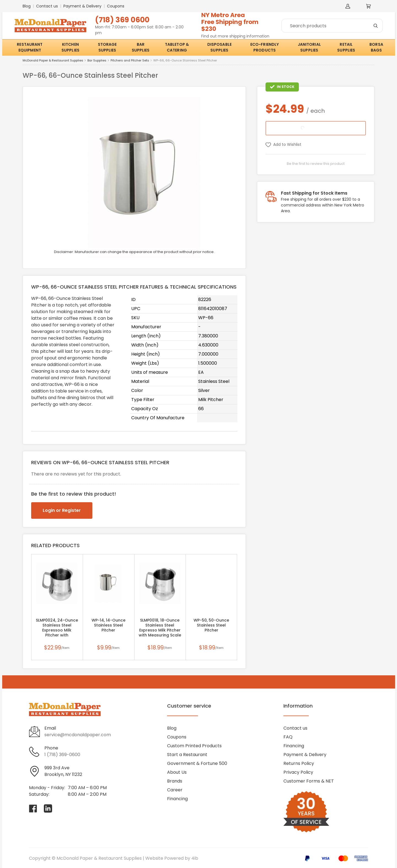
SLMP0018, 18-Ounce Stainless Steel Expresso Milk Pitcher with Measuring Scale (160, 628)
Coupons (116, 6)
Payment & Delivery (82, 6)
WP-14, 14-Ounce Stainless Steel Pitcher (108, 625)
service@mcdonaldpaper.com (78, 735)
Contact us (47, 6)
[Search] (332, 26)
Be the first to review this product (316, 164)
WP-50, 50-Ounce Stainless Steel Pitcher (211, 625)
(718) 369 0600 (122, 20)
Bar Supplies (97, 61)
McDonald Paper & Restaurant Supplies (53, 61)
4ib (195, 858)
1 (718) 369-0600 (62, 755)
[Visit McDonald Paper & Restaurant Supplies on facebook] (33, 808)
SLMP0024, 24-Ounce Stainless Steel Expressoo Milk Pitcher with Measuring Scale (57, 630)
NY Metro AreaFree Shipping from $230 (230, 22)
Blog (27, 6)
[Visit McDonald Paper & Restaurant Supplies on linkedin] (48, 808)
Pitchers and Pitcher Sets (130, 61)
